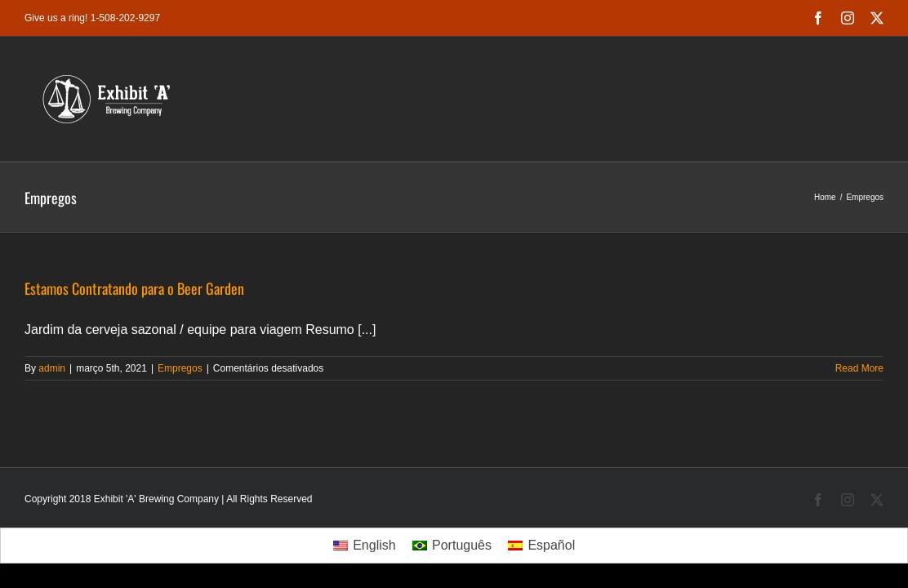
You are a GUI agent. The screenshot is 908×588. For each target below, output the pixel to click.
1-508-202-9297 (125, 18)
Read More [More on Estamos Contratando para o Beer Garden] (859, 368)
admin (52, 368)
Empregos (180, 368)
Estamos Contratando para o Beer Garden (134, 288)
